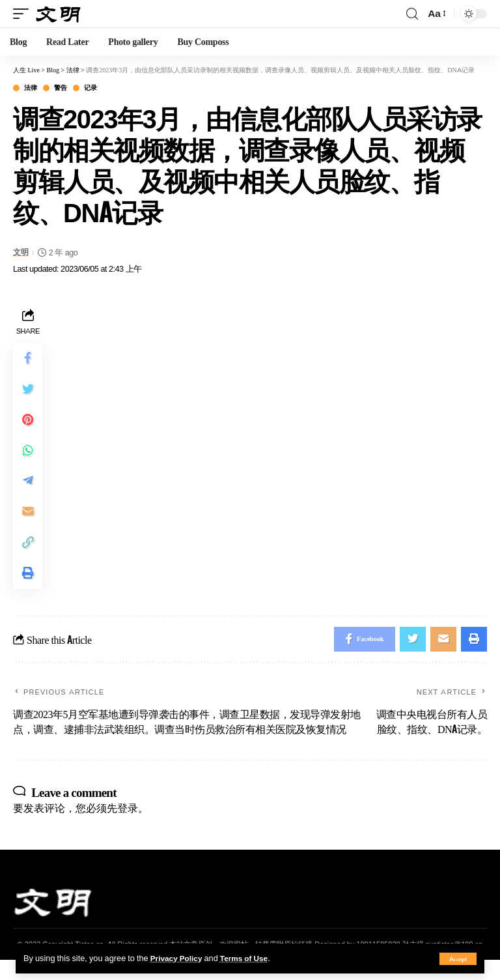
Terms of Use (250, 958)
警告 (60, 88)
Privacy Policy (178, 958)
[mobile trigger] (24, 13)
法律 (30, 88)
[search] (412, 14)
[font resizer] (436, 13)
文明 (21, 252)
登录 (128, 828)
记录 (90, 88)
